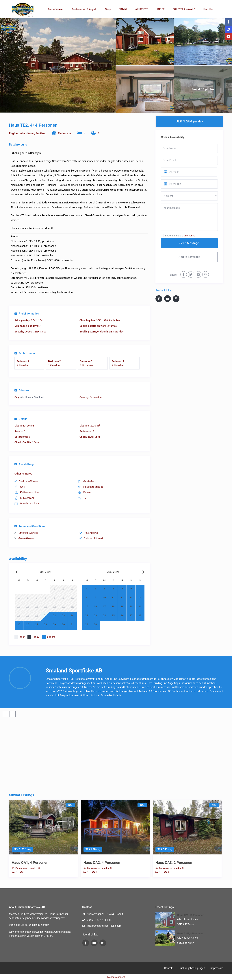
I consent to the (180, 236)
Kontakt (169, 968)
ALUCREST (142, 9)
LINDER (160, 9)
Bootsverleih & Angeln (84, 9)
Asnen (194, 919)
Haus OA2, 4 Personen (102, 863)
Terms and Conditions (30, 526)
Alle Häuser (27, 133)
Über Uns (208, 9)
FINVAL (123, 9)
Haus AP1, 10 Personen (191, 915)
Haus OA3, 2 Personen (174, 863)
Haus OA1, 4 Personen (30, 863)
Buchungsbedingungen (192, 968)
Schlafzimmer (25, 353)
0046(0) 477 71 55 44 (99, 920)
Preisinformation (27, 314)
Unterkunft (34, 868)
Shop (108, 9)
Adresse (22, 390)
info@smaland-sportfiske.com (104, 926)
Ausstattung (24, 464)
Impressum (217, 968)
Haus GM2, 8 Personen (190, 933)
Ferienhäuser (56, 9)
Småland (41, 133)
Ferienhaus (65, 133)
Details (21, 419)
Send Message (189, 243)
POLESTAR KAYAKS (184, 9)
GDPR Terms (189, 236)
